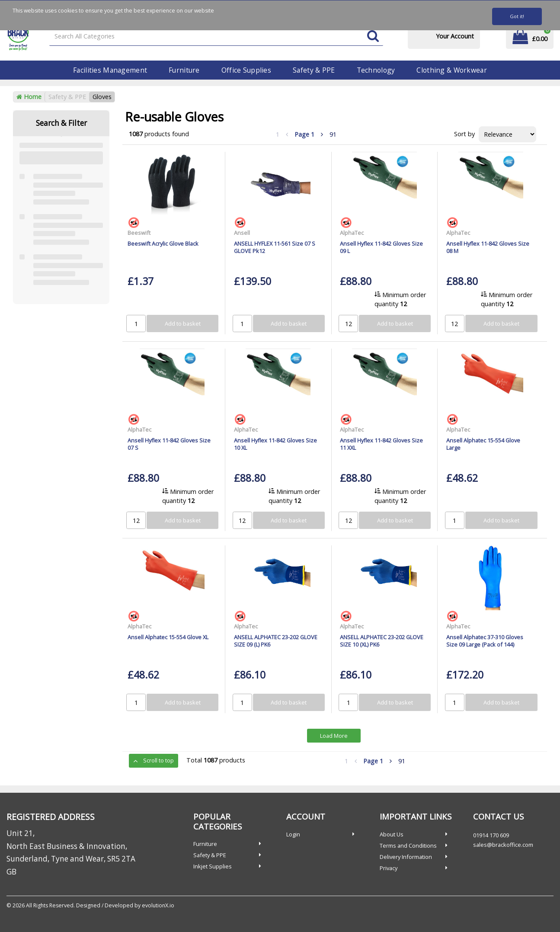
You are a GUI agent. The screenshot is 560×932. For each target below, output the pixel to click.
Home (29, 97)
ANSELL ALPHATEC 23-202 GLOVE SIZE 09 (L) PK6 (276, 641)
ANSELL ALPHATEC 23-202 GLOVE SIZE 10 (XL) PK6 (382, 641)
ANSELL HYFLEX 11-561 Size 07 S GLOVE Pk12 (275, 247)
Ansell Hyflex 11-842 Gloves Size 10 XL (275, 444)
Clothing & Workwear (451, 70)
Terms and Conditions (408, 846)
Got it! (517, 16)
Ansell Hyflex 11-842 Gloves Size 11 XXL (381, 444)
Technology (376, 70)
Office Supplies (246, 70)
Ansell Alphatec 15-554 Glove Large (483, 444)
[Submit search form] (373, 37)
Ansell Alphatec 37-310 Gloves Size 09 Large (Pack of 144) (485, 641)
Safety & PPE (314, 70)
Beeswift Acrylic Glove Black (163, 243)
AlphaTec (352, 233)
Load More (334, 736)
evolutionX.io (158, 905)
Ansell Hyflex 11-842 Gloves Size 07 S (169, 444)
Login (293, 834)
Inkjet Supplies (213, 866)
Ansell (242, 233)
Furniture (184, 70)
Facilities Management (110, 70)
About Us (392, 834)
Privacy (389, 868)
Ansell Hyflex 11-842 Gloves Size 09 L (381, 247)
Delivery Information (406, 857)
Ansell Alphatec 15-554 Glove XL (168, 637)
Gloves (102, 97)
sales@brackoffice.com (503, 845)
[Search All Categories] (216, 37)
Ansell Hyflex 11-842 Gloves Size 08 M (488, 247)
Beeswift (139, 233)
